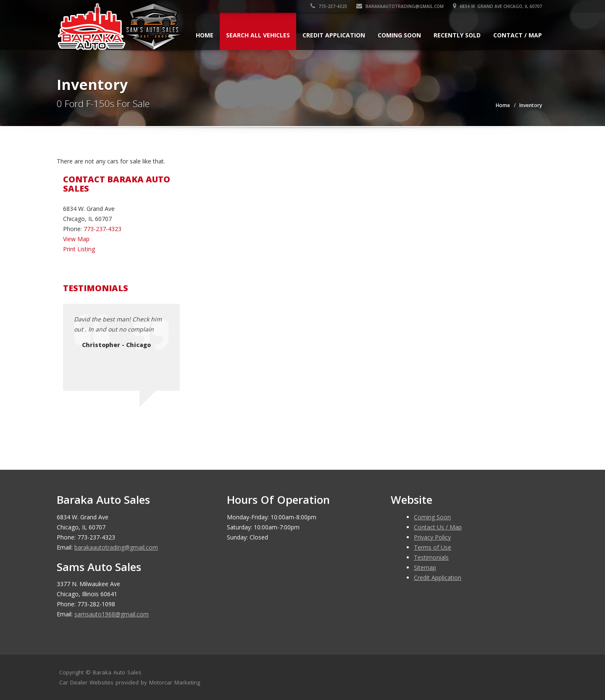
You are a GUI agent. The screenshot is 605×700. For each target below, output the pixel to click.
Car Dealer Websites (86, 682)
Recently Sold (457, 35)
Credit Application (334, 35)
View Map (76, 239)
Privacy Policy (432, 537)
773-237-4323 (329, 6)
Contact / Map (518, 35)
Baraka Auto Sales (117, 672)
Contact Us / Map (438, 527)
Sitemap (425, 567)
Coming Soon (399, 35)
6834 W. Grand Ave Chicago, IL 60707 (497, 6)
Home (205, 35)
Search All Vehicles (258, 35)
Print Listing (79, 249)
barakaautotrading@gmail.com (400, 6)
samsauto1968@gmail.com (112, 614)
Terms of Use (433, 547)
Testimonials (431, 557)
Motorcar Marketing (175, 682)
